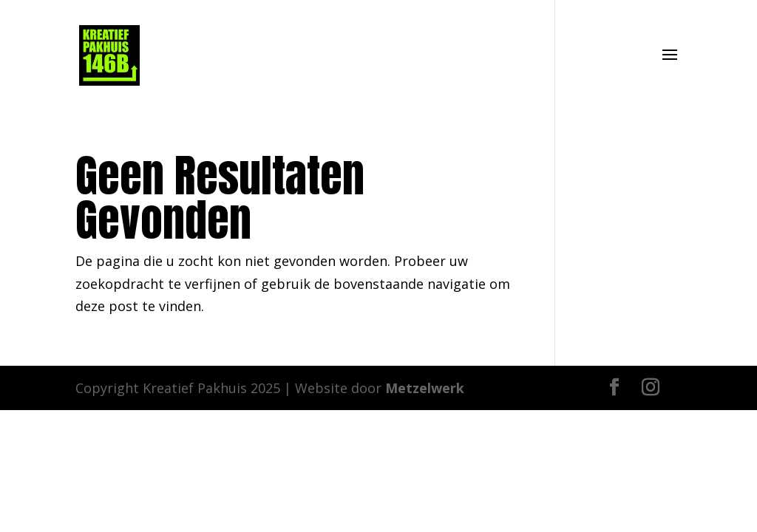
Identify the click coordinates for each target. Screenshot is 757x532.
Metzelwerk (425, 388)
